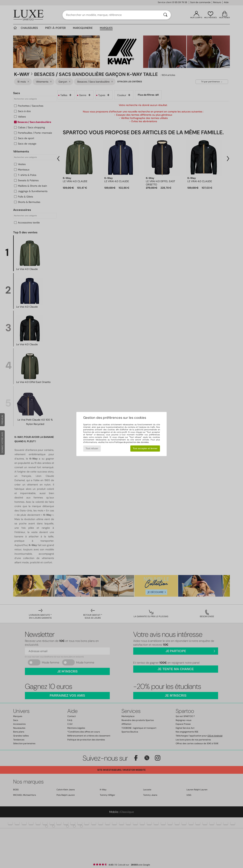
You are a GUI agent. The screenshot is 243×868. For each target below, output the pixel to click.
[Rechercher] (165, 15)
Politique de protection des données (132, 442)
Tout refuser (92, 448)
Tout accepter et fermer (145, 448)
